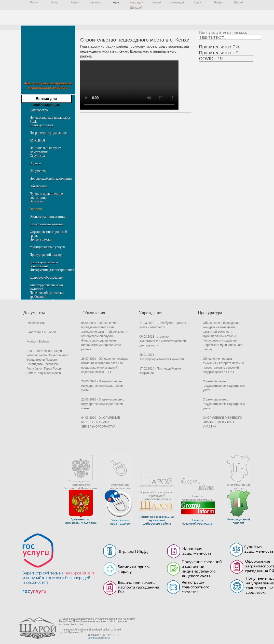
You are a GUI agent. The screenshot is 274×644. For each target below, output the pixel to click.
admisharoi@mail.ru (99, 638)
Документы (38, 171)
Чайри (218, 2)
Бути (55, 2)
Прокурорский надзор (46, 255)
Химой (157, 2)
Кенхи (75, 2)
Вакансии (37, 201)
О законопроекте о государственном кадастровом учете (224, 386)
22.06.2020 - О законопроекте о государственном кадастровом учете (103, 404)
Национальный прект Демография (45, 150)
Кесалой (95, 2)
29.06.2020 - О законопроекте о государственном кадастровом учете (103, 386)
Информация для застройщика (52, 270)
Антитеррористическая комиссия (47, 287)
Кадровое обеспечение (46, 278)
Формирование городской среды (48, 234)
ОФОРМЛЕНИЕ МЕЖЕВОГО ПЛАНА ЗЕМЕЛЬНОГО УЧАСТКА (222, 422)
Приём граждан (41, 239)
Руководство (39, 110)
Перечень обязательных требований (47, 295)
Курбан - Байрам (38, 342)
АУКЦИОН (38, 140)
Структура (37, 156)
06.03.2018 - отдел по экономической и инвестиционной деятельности (163, 341)
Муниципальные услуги (47, 247)
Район (34, 2)
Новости (36, 209)
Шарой (239, 2)
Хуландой (177, 2)
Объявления (39, 186)
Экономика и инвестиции (48, 217)
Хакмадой (136, 2)
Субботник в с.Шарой (41, 332)
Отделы (35, 163)
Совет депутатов (42, 125)
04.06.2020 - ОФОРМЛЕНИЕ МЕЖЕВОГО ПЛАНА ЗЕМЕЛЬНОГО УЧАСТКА (101, 422)
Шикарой (137, 8)
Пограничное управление (48, 133)
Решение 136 (36, 323)
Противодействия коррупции (51, 179)
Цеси (198, 2)
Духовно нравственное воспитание (46, 196)
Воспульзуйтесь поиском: (223, 32)
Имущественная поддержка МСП (50, 120)
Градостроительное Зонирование (44, 264)
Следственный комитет (47, 224)
